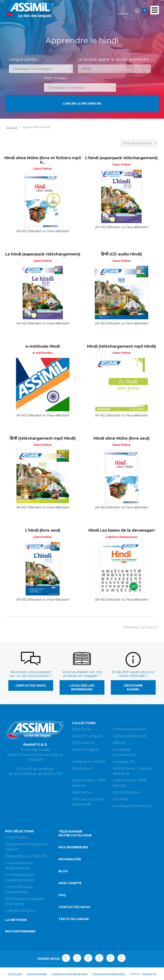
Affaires (119, 743)
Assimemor (82, 792)
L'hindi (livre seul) (43, 530)
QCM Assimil (83, 743)
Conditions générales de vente (70, 974)
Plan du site (15, 974)
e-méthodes (16, 837)
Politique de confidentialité (109, 974)
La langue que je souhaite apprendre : (114, 59)
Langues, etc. (124, 762)
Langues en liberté (89, 762)
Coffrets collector (20, 911)
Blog (63, 871)
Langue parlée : (24, 59)
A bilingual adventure (132, 806)
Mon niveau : (56, 78)
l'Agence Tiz (149, 974)
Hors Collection (127, 792)
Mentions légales (37, 974)
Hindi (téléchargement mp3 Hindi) (122, 346)
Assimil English (86, 750)
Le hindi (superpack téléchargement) (43, 254)
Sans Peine (82, 729)
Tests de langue (74, 919)
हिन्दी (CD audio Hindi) (122, 254)
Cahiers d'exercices (130, 736)
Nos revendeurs (73, 847)
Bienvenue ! (82, 768)
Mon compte (70, 883)
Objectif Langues (87, 736)
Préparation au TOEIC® (26, 856)
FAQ (62, 895)
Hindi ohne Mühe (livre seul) (122, 438)
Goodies (120, 799)
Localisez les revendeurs (82, 687)
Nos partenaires (20, 931)
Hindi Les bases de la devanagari (122, 530)
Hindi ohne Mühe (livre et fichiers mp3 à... (43, 160)
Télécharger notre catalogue (75, 833)
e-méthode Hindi (43, 346)
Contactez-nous (31, 685)
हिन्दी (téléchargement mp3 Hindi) (43, 438)
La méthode (16, 920)
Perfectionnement (129, 729)
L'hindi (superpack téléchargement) (121, 158)
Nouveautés (70, 859)
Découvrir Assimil (133, 687)
